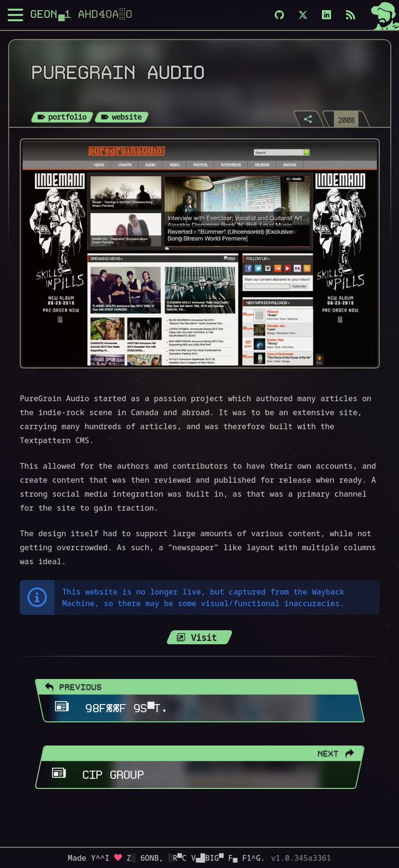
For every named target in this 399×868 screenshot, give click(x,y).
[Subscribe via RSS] (351, 15)
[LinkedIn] (326, 15)
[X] (303, 15)
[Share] (309, 119)
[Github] (279, 15)
